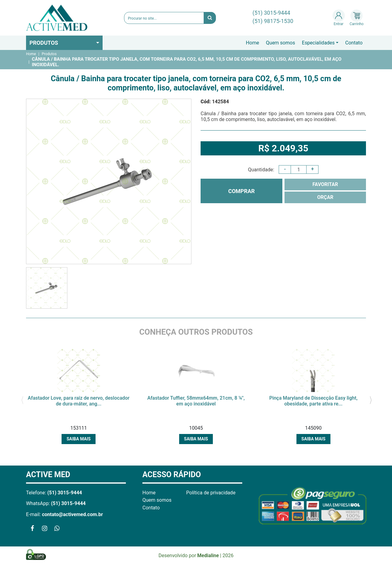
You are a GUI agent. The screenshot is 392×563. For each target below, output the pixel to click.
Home (253, 43)
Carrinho (357, 18)
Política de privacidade (211, 493)
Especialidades (318, 43)
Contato (354, 43)
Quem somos (280, 43)
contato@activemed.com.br (72, 514)
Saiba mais (78, 439)
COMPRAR (241, 191)
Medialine (208, 555)
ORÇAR (325, 197)
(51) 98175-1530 (273, 21)
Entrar (339, 18)
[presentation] (22, 400)
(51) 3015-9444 (271, 13)
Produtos (44, 43)
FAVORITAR (325, 184)
